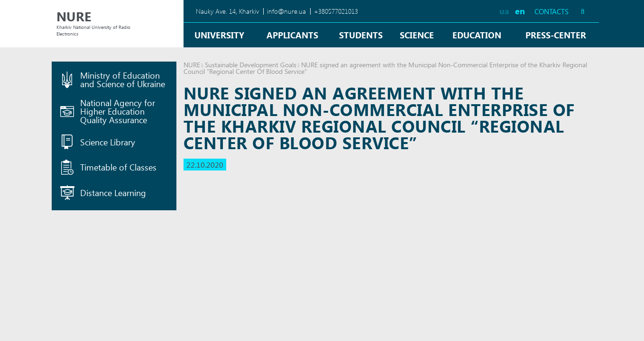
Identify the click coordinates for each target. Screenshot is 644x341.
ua (504, 11)
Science (417, 35)
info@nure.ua (286, 11)
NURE (192, 65)
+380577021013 (336, 11)
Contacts (552, 12)
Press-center (556, 35)
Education (477, 35)
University (219, 35)
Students (361, 35)
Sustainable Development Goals (251, 65)
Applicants (292, 35)
